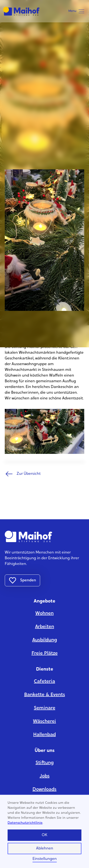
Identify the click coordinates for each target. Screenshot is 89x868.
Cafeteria (44, 682)
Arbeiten (45, 627)
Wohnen (44, 613)
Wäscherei (44, 721)
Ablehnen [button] (45, 848)
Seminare (45, 708)
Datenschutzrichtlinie (25, 823)
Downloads (44, 790)
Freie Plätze (45, 653)
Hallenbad (44, 735)
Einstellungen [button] (45, 859)
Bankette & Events (45, 695)
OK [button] (44, 835)
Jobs (45, 776)
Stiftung (45, 763)
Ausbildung (45, 640)
